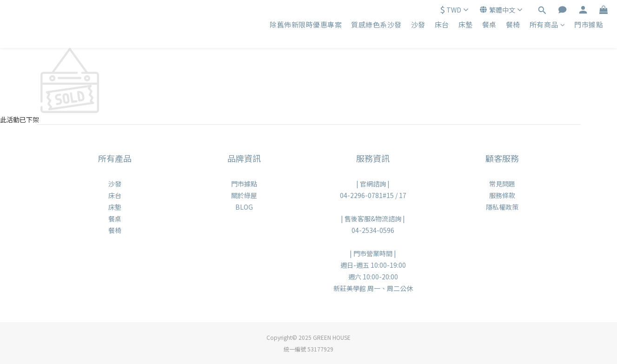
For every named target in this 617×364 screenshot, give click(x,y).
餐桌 (489, 24)
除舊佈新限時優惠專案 (306, 24)
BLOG (244, 207)
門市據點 (589, 24)
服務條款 (502, 195)
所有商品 (547, 24)
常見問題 (502, 184)
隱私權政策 (502, 207)
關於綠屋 (244, 195)
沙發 (418, 24)
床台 (442, 24)
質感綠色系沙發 (376, 24)
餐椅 (513, 24)
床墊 (466, 24)
